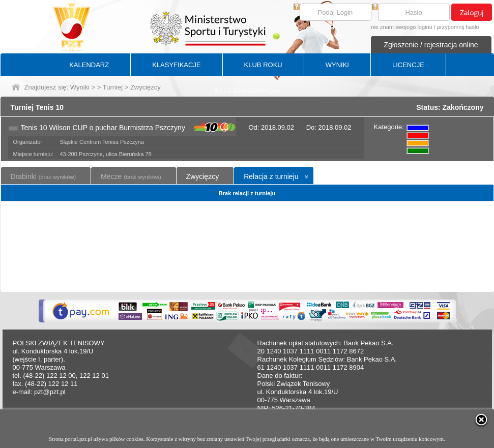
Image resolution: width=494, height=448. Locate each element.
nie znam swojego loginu (401, 27)
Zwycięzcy (203, 176)
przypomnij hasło (458, 27)
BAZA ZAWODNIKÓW (247, 91)
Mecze (131, 176)
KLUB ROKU (263, 65)
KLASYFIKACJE (176, 65)
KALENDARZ (89, 65)
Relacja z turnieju (271, 176)
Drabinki (43, 176)
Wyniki (80, 87)
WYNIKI (337, 65)
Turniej (113, 87)
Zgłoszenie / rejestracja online (431, 45)
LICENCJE (408, 65)
